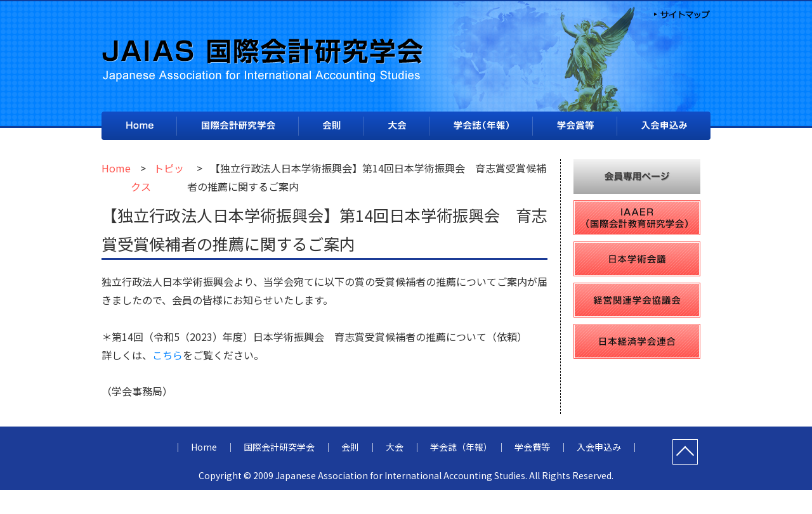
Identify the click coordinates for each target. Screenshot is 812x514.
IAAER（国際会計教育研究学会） (637, 218)
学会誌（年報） (481, 126)
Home (139, 126)
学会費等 (575, 126)
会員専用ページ (637, 177)
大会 (396, 126)
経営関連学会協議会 (637, 300)
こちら (167, 355)
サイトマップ (681, 13)
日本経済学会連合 (637, 341)
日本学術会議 (637, 259)
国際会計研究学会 (238, 126)
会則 (331, 126)
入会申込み (664, 126)
